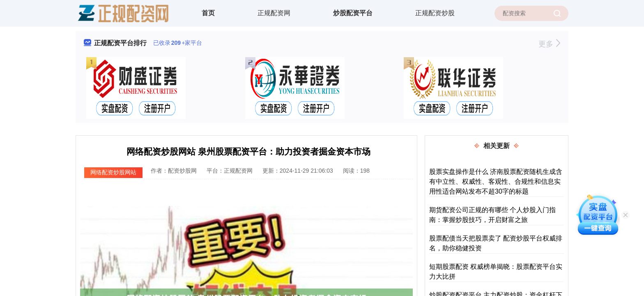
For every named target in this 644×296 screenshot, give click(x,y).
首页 (208, 13)
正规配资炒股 (435, 13)
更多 (549, 44)
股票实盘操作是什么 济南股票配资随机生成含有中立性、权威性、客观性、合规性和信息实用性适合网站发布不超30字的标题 (496, 182)
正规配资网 (274, 13)
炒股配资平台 (353, 13)
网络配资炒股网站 (113, 172)
